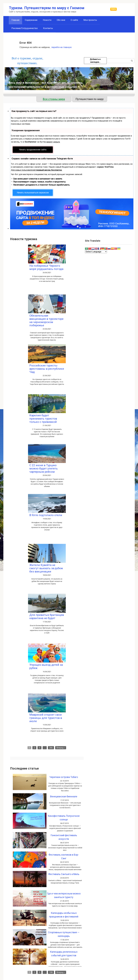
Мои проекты (90, 20)
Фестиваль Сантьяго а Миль (64, 874)
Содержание (31, 20)
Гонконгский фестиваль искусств (64, 837)
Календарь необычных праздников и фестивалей (64, 915)
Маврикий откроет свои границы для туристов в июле (46, 718)
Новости (47, 20)
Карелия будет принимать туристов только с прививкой (43, 419)
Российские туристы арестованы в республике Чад (47, 369)
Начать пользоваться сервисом (33, 193)
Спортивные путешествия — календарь (64, 934)
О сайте (74, 20)
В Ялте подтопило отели (46, 515)
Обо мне (61, 20)
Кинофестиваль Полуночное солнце (64, 818)
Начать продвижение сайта (33, 150)
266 (51, 748)
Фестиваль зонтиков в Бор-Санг (64, 857)
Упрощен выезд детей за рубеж (46, 666)
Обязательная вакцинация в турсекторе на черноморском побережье (46, 320)
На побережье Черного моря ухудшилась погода (46, 267)
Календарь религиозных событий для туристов (64, 954)
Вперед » (61, 748)
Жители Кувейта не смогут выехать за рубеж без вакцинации (46, 568)
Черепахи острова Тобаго (64, 777)
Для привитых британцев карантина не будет (47, 617)
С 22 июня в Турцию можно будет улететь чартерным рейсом (44, 468)
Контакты (48, 28)
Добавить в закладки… (95, 61)
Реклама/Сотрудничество (25, 28)
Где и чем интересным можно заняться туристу (64, 895)
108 (51, 972)
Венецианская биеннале (64, 796)
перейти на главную (62, 47)
